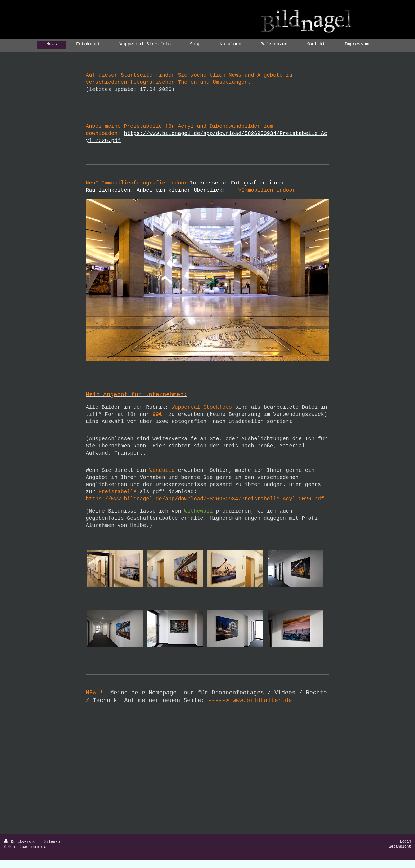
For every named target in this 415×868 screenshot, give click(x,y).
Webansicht (400, 847)
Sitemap (52, 842)
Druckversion (22, 842)
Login (405, 841)
